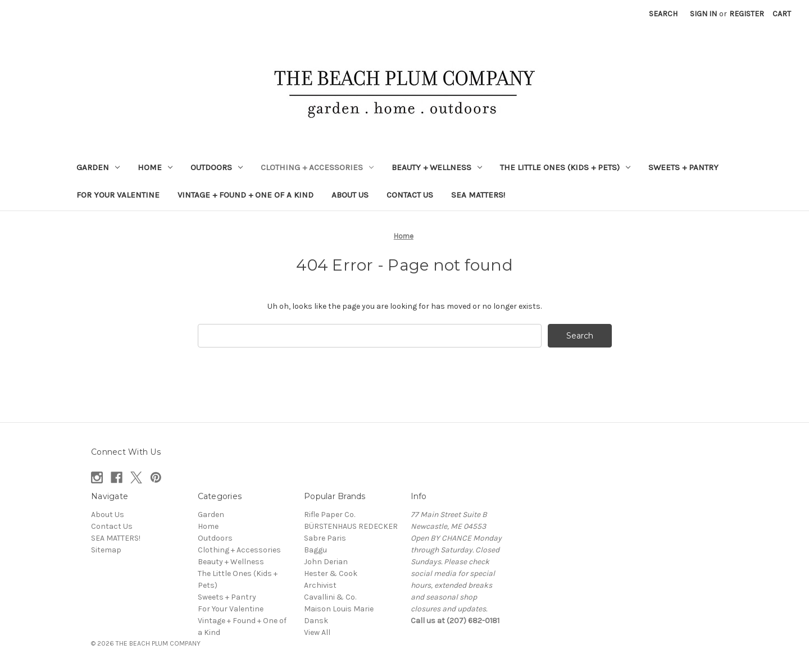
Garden (98, 167)
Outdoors (217, 167)
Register (747, 14)
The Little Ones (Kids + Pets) (565, 167)
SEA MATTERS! (478, 195)
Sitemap (106, 550)
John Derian (326, 562)
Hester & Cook (331, 573)
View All (317, 632)
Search (663, 14)
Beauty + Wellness (437, 167)
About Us (350, 195)
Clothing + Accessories (317, 167)
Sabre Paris (325, 538)
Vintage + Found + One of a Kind (246, 195)
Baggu (315, 550)
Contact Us (410, 195)
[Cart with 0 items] (782, 14)
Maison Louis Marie (339, 609)
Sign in (703, 14)
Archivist (320, 585)
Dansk (316, 621)
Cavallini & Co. (330, 597)
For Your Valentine (118, 195)
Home (155, 167)
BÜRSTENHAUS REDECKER (351, 526)
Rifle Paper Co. (329, 515)
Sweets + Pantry (683, 167)
